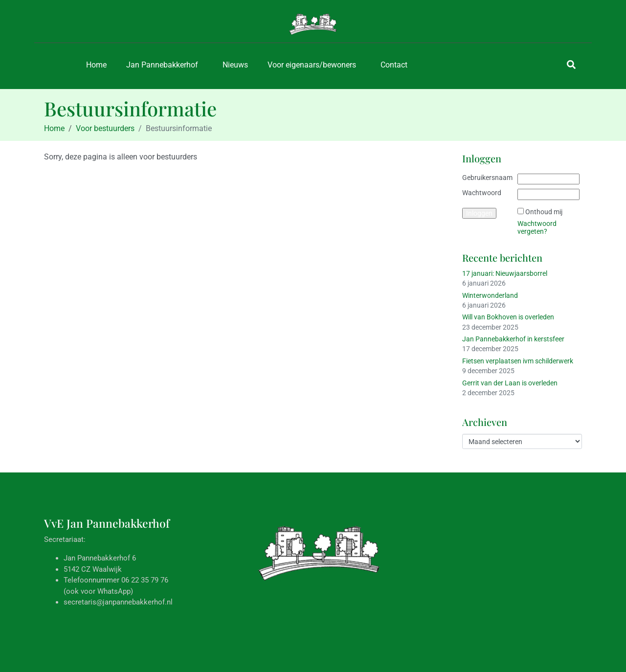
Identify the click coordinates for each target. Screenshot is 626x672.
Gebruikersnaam (487, 178)
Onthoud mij (544, 212)
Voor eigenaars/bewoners (312, 65)
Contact (394, 65)
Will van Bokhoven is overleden (508, 317)
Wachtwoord (482, 193)
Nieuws (235, 65)
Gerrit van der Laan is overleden (510, 383)
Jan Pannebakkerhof (162, 65)
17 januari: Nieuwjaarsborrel (505, 273)
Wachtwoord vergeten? (537, 227)
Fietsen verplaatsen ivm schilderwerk (518, 361)
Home (96, 65)
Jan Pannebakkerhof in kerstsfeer (513, 339)
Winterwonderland (490, 295)
